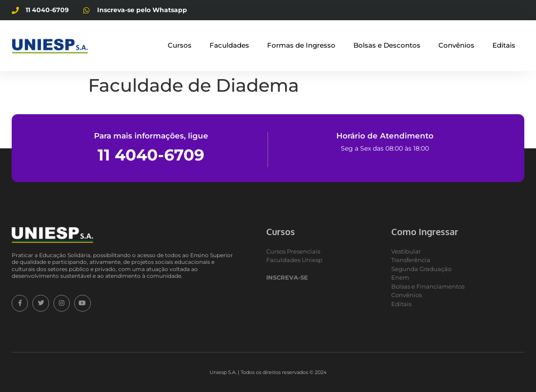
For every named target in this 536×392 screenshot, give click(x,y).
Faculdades (229, 45)
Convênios (456, 45)
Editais (504, 45)
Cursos (180, 45)
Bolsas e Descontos (387, 45)
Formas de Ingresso (301, 45)
